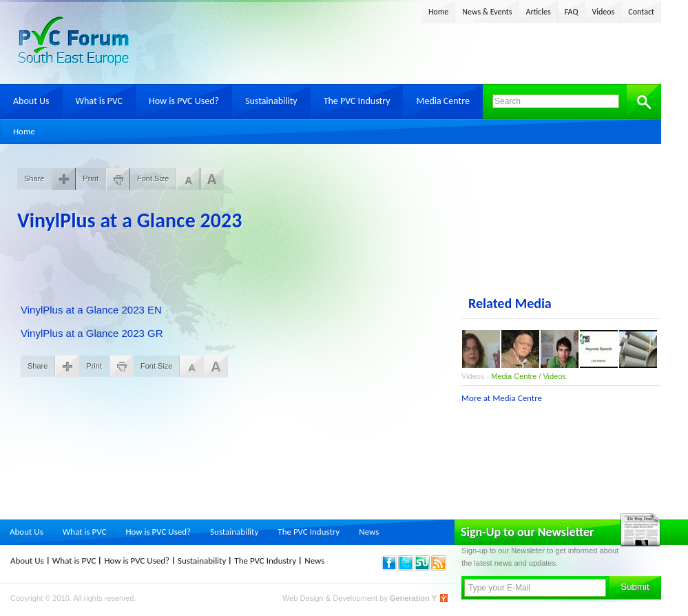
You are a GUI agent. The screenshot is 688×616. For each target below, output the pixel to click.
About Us (31, 101)
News (369, 532)
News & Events (487, 12)
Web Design (304, 598)
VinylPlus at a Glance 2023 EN (91, 310)
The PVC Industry (357, 101)
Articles (538, 12)
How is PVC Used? (184, 101)
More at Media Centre (502, 398)
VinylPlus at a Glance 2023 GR (92, 333)
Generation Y (413, 598)
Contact (641, 12)
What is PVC (100, 101)
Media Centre (442, 101)
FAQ (572, 12)
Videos (604, 12)
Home (438, 12)
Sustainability (271, 101)
